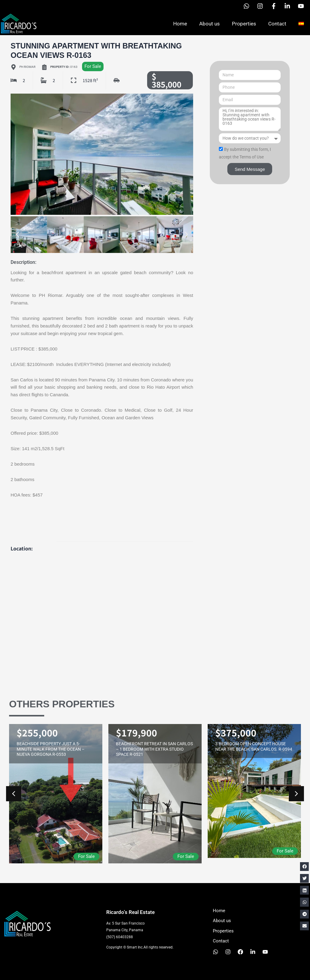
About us (209, 24)
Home (180, 24)
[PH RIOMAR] (102, 611)
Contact (277, 24)
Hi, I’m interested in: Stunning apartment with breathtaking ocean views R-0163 (250, 119)
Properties (244, 24)
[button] (17, 235)
